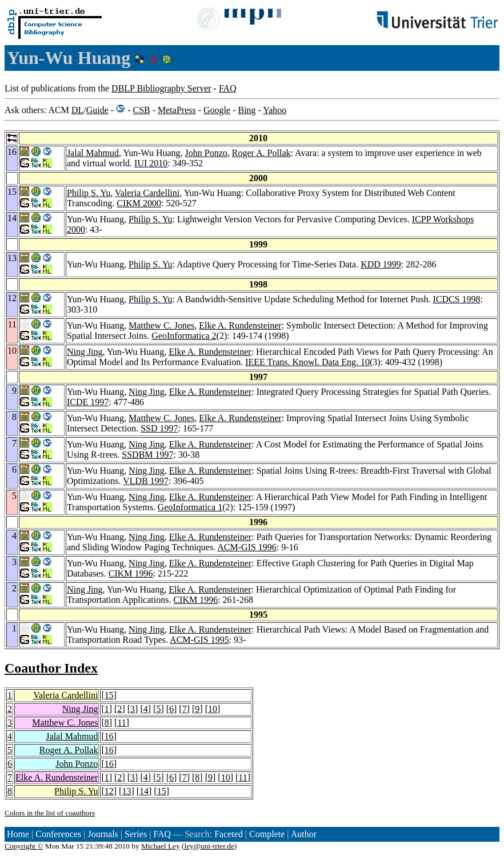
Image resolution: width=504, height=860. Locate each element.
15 (109, 695)
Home (18, 834)
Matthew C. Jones (161, 325)
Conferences (58, 834)
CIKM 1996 (131, 573)
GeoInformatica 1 (190, 507)
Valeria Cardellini (147, 193)
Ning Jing (85, 352)
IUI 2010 (151, 163)
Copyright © (24, 846)
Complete (267, 834)
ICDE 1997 (88, 402)
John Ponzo (206, 153)
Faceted (229, 834)
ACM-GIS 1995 (199, 640)
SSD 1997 (159, 428)
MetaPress (177, 110)
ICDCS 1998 (456, 299)
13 (126, 791)
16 (109, 736)
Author (304, 834)
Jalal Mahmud (93, 153)
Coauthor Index (51, 668)
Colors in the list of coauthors (50, 813)
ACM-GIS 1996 (247, 547)
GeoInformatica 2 (184, 336)
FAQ (228, 88)
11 (121, 723)
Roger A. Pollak (261, 153)
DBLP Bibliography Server (161, 88)
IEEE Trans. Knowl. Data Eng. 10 (307, 362)
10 (213, 709)
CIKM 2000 (139, 203)
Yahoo (275, 110)
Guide (97, 110)
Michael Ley (161, 846)
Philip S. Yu (89, 193)
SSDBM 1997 (147, 455)
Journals (103, 834)
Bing (247, 110)
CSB (141, 110)
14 (144, 791)
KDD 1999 (381, 264)
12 (109, 791)
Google (217, 110)
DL (77, 110)
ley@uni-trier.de (209, 846)
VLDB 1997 (146, 481)
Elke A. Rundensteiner (240, 325)
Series (136, 834)
